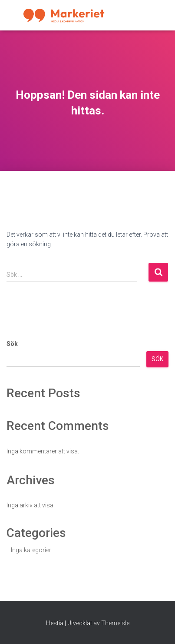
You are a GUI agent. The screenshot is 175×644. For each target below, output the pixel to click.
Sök (12, 344)
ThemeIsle (115, 623)
